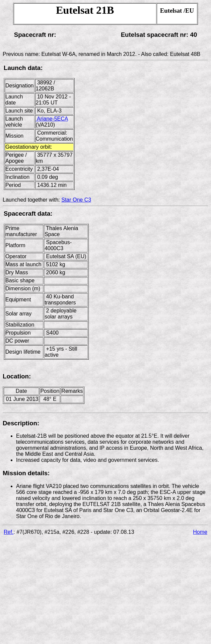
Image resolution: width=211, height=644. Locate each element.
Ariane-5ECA (52, 119)
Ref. (9, 532)
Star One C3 (76, 200)
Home (200, 532)
